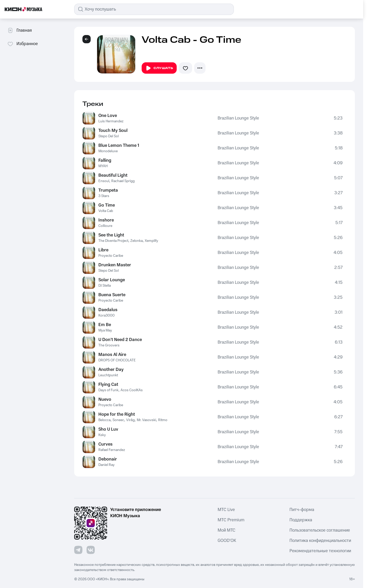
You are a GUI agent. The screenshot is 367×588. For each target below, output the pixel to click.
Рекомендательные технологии (320, 551)
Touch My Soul (113, 131)
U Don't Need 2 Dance (120, 340)
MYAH (103, 166)
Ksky (102, 435)
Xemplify (151, 241)
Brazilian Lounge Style (238, 118)
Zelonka (136, 241)
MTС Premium (231, 520)
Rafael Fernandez (112, 450)
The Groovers (109, 345)
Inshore (106, 220)
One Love (108, 116)
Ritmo (163, 420)
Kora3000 (106, 316)
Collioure (105, 226)
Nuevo (105, 399)
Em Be (105, 325)
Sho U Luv (108, 429)
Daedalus (108, 310)
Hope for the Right (117, 414)
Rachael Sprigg (123, 181)
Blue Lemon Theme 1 (119, 146)
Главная (19, 30)
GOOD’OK (227, 541)
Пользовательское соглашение (320, 530)
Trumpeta (108, 190)
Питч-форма (302, 510)
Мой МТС (227, 530)
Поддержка (301, 520)
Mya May (105, 330)
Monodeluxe (108, 151)
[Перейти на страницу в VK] (91, 550)
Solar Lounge (112, 280)
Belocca (104, 420)
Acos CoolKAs (132, 390)
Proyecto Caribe (111, 256)
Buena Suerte (112, 295)
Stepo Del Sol (109, 136)
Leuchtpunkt (108, 375)
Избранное (23, 44)
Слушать (159, 68)
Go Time (107, 205)
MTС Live (226, 510)
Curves (105, 444)
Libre (103, 250)
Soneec (118, 420)
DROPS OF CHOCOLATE (117, 360)
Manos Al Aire (112, 355)
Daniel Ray (106, 465)
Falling (105, 160)
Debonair (108, 459)
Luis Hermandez (111, 121)
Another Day (111, 370)
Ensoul (104, 181)
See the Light (111, 235)
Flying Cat (108, 385)
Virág (130, 420)
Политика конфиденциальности (320, 541)
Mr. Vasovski (146, 420)
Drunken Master (115, 265)
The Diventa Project (113, 241)
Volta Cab (106, 211)
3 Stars (104, 196)
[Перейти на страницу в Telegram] (78, 550)
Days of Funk (108, 390)
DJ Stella (105, 286)
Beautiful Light (113, 175)
